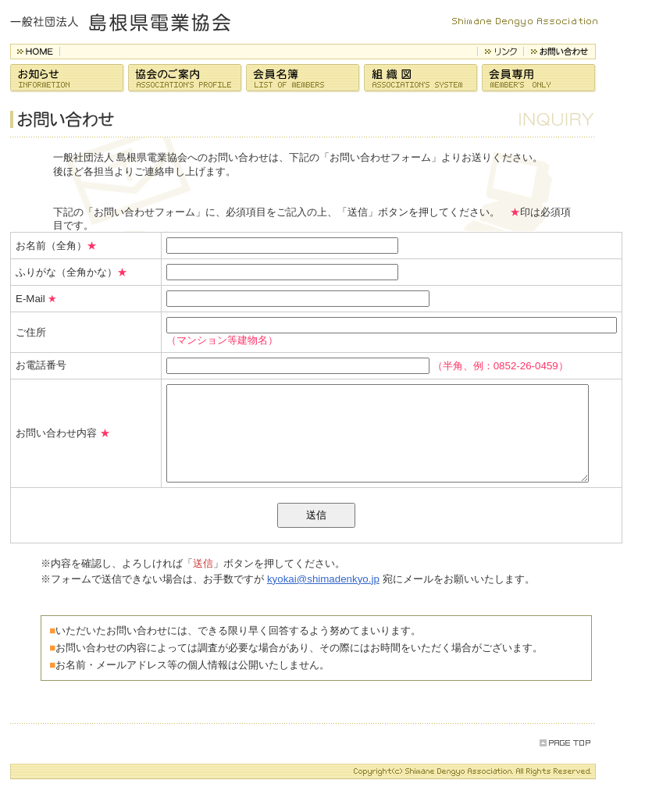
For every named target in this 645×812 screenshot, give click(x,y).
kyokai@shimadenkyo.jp (324, 598)
